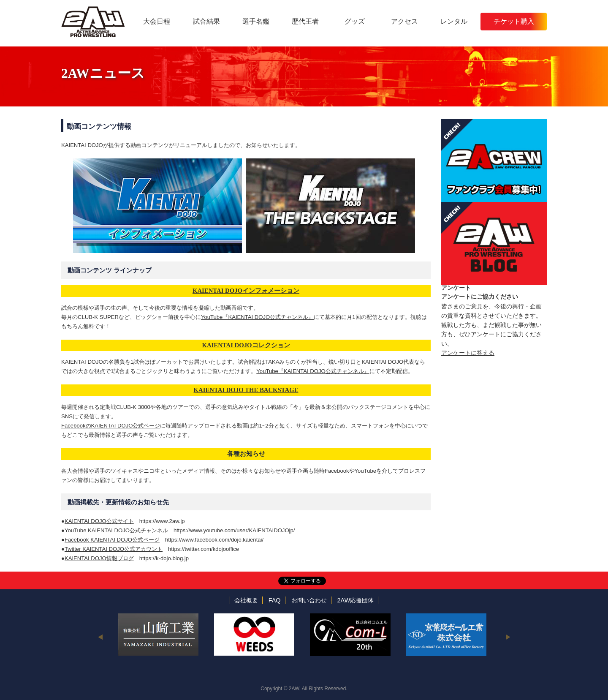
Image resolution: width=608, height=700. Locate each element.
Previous (100, 637)
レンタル (454, 21)
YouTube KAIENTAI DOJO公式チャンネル (116, 530)
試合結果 (206, 21)
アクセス (404, 21)
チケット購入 (514, 21)
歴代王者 (305, 21)
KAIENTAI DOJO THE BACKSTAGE (246, 390)
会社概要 (246, 600)
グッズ (355, 21)
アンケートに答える (468, 353)
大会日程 (157, 21)
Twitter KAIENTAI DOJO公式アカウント (114, 549)
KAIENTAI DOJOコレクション (246, 345)
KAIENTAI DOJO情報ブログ (99, 558)
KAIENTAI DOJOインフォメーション (246, 291)
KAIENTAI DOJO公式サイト (99, 521)
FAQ (275, 600)
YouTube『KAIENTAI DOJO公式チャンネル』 (257, 317)
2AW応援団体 (356, 600)
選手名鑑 (256, 21)
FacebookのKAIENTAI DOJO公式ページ (111, 426)
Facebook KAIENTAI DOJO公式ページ (112, 540)
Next (508, 637)
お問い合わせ (309, 600)
